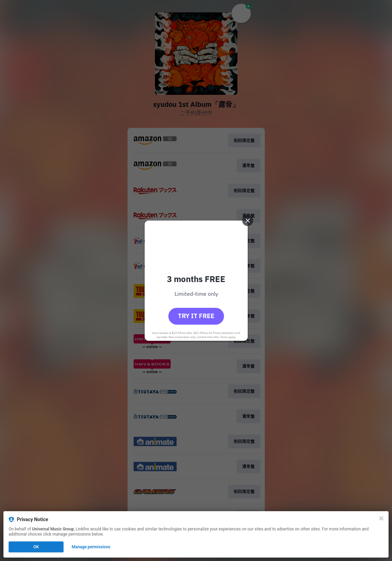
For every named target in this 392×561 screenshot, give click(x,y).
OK (36, 547)
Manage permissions (91, 547)
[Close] (381, 518)
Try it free (196, 316)
